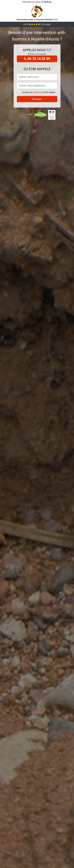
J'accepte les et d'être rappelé (38, 92)
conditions (37, 92)
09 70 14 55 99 (37, 59)
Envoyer (37, 99)
